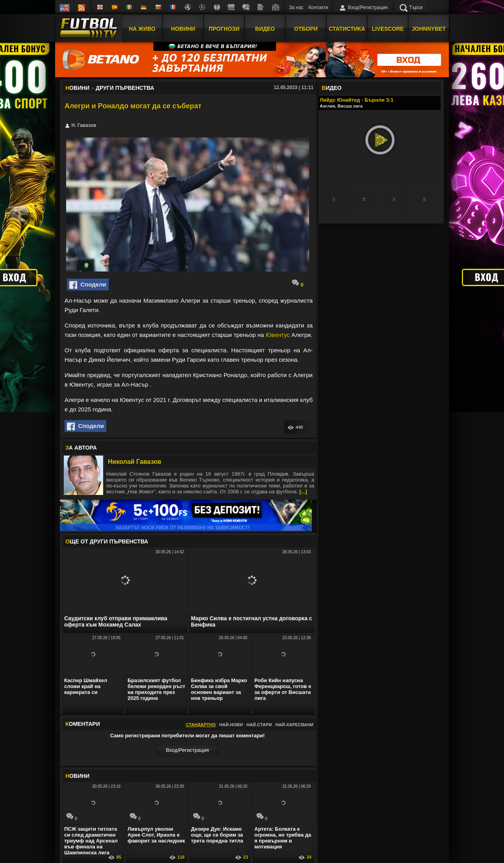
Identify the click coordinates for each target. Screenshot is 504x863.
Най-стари (259, 725)
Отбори (306, 29)
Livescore (388, 29)
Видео (265, 29)
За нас (296, 7)
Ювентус (277, 335)
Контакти (319, 7)
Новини (183, 29)
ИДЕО (332, 88)
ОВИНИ (77, 776)
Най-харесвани (294, 725)
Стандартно (201, 725)
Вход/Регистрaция (187, 750)
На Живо (142, 29)
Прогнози (224, 29)
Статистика (347, 29)
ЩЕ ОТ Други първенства (107, 541)
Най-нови (231, 725)
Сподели (88, 285)
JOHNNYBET (429, 29)
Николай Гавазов (135, 462)
